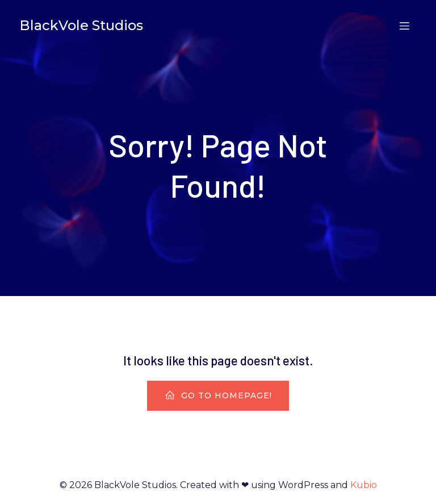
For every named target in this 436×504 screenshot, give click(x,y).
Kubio (364, 485)
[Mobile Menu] (404, 26)
